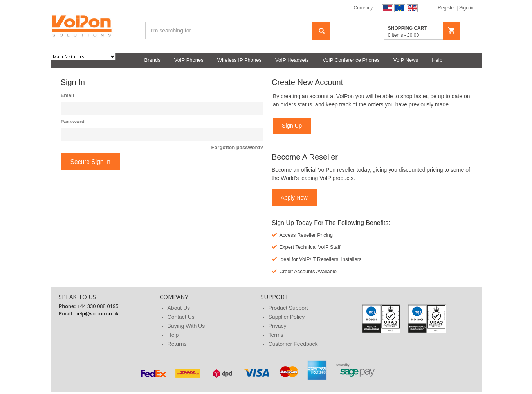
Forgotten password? (237, 147)
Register (447, 8)
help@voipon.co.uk (97, 314)
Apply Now (294, 198)
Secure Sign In (90, 162)
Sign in (466, 8)
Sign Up (292, 126)
